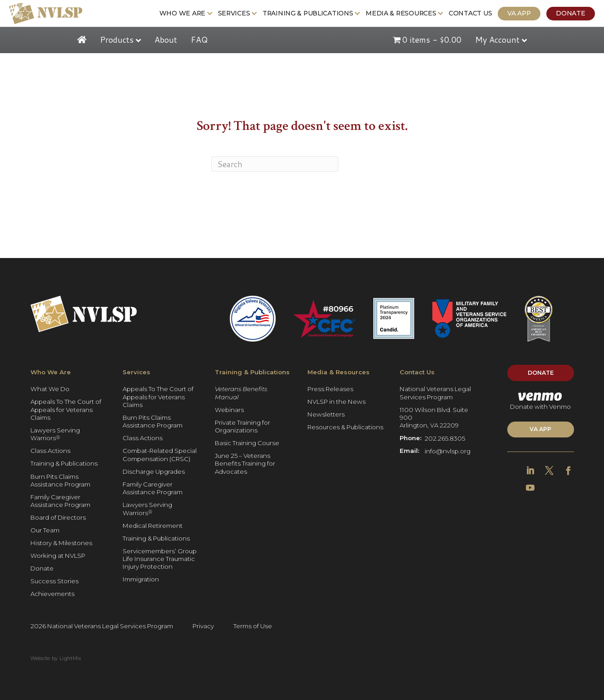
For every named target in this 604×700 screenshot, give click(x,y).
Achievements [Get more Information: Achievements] (52, 594)
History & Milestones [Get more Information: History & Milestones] (61, 543)
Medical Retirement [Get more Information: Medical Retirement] (153, 526)
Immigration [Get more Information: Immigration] (141, 580)
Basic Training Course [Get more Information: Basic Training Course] (247, 443)
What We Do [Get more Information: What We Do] (50, 389)
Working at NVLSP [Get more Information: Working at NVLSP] (58, 556)
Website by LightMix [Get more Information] (56, 658)
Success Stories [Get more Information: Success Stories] (54, 581)
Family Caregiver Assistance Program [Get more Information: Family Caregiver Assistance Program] (60, 501)
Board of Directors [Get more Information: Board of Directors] (58, 518)
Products (117, 40)
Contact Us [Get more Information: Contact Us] (470, 13)
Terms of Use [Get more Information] (253, 626)
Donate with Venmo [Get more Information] (540, 401)
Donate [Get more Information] (541, 373)
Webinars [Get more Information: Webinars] (229, 410)
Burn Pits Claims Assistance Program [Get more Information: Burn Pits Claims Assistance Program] (60, 480)
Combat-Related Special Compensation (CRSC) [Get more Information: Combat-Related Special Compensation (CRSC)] (160, 455)
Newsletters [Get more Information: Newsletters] (326, 415)
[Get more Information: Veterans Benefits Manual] (253, 393)
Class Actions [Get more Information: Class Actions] (50, 451)
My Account (497, 40)
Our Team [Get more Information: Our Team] (45, 531)
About (166, 40)
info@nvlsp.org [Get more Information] (448, 451)
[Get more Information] (46, 13)
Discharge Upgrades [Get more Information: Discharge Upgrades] (154, 472)
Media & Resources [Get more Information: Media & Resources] (401, 13)
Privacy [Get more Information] (203, 626)
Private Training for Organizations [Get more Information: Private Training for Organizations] (243, 426)
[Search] (275, 164)
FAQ (199, 40)
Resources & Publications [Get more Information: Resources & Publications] (345, 427)
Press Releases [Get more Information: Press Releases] (330, 389)
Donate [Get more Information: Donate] (570, 13)
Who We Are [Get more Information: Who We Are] (182, 13)
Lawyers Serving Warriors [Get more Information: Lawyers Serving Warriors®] (55, 434)
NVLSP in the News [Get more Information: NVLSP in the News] (337, 402)
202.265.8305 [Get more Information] (445, 438)
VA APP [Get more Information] (540, 429)
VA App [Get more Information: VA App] (519, 13)
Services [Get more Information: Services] (234, 13)
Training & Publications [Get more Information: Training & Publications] (308, 13)
